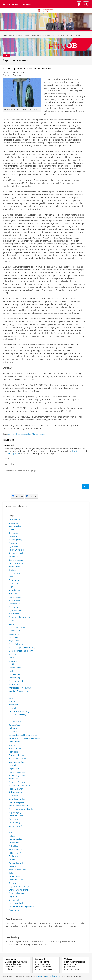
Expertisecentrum (15, 60)
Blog (78, 35)
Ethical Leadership (23, 434)
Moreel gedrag (39, 434)
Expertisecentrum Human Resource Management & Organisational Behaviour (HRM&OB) (38, 35)
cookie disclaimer (53, 976)
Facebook (17, 496)
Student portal (12, 454)
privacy (39, 976)
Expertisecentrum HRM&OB (17, 4)
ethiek (11, 434)
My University (78, 451)
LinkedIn (31, 496)
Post (86, 487)
